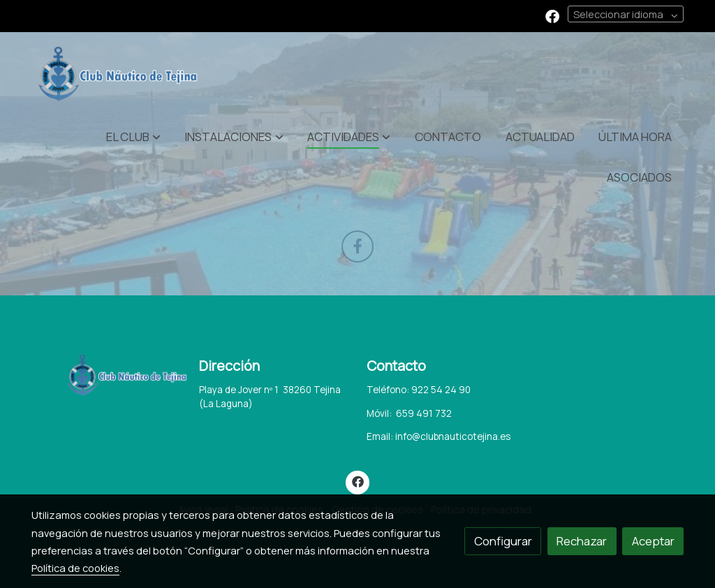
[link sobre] (106, 375)
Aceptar (653, 541)
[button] (133, 137)
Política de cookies (75, 568)
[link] (121, 74)
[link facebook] (552, 15)
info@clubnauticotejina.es (453, 436)
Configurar (503, 541)
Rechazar (582, 541)
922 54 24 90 (441, 390)
